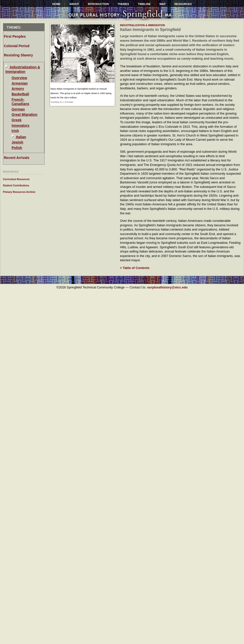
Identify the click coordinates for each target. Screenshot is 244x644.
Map (163, 4)
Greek (17, 120)
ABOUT (74, 4)
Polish (17, 148)
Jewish (18, 142)
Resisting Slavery (19, 55)
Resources (183, 4)
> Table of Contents (135, 268)
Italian (21, 137)
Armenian (20, 83)
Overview (19, 78)
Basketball (20, 94)
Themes (123, 4)
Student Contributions (16, 186)
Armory (18, 89)
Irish (15, 131)
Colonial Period (17, 46)
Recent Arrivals (17, 158)
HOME (56, 4)
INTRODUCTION (98, 4)
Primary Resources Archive (19, 192)
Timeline (144, 4)
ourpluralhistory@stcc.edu (167, 287)
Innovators (21, 126)
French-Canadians (21, 102)
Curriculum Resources (16, 179)
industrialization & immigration (143, 25)
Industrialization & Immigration (23, 69)
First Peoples (15, 36)
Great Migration (25, 115)
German (18, 109)
